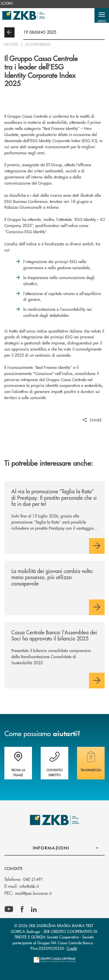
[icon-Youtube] (9, 909)
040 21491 (33, 879)
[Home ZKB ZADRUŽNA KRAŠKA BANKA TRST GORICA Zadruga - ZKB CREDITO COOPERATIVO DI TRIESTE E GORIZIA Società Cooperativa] (24, 15)
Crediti (72, 948)
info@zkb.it (29, 886)
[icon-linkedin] (34, 909)
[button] (102, 15)
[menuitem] (7, 3)
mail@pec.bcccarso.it (33, 893)
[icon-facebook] (22, 909)
